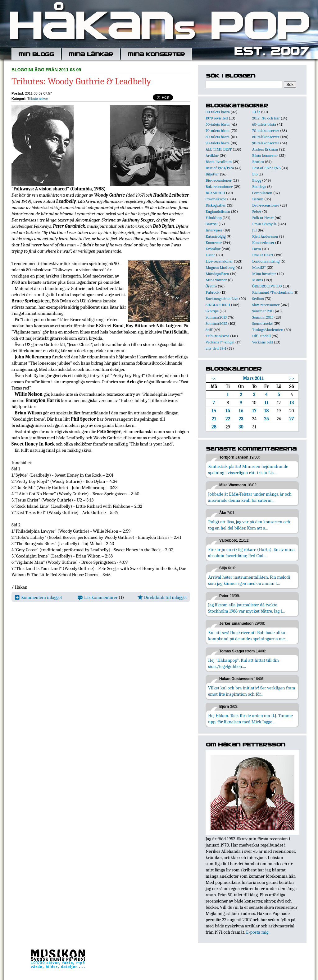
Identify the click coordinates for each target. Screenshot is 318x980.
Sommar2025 (216, 323)
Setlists (258, 299)
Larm (257, 249)
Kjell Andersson (265, 236)
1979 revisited (217, 118)
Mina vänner (216, 280)
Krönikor (213, 249)
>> (292, 378)
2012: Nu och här (266, 118)
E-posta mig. (258, 932)
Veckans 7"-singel (220, 342)
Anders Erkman (265, 149)
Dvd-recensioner (266, 205)
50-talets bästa (218, 124)
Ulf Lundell (261, 336)
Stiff (209, 330)
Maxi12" (259, 267)
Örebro (211, 286)
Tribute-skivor (38, 99)
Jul (254, 230)
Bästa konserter (265, 155)
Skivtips (212, 311)
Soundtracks (262, 323)
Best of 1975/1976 (266, 168)
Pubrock (212, 292)
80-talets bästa (218, 137)
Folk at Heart (263, 218)
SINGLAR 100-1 (218, 305)
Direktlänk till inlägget (162, 597)
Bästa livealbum (219, 162)
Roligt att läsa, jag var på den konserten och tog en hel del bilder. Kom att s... (249, 525)
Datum (258, 199)
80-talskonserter (266, 137)
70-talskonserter (266, 131)
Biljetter (212, 174)
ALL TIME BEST (219, 149)
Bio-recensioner (219, 180)
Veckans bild (263, 342)
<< (214, 378)
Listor (210, 255)
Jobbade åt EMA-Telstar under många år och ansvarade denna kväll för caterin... (250, 497)
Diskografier (216, 205)
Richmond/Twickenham (272, 292)
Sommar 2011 (263, 311)
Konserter (214, 243)
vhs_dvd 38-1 (216, 348)
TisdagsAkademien (268, 330)
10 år (256, 112)
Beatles (258, 162)
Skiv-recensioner (266, 305)
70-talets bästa (218, 131)
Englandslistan (218, 211)
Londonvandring (266, 261)
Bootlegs (259, 187)
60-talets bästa (264, 124)
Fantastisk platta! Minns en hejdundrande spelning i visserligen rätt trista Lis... (248, 469)
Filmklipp (214, 218)
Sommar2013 (216, 317)
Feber (257, 211)
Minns (258, 280)
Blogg (257, 180)
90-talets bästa (218, 143)
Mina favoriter (264, 274)
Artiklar (212, 155)
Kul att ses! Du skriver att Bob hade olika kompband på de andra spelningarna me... (248, 636)
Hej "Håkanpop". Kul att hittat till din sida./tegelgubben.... (243, 663)
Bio (255, 174)
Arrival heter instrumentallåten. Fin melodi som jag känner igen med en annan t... (249, 580)
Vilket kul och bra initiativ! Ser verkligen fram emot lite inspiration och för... (252, 691)
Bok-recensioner (219, 187)
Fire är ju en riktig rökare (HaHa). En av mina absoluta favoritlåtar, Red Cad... (251, 553)
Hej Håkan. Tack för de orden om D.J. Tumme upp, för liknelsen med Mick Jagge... (250, 719)
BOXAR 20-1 (215, 193)
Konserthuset (263, 243)
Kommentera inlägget (38, 597)
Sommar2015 (263, 317)
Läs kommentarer (98, 597)
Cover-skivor (216, 199)
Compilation (262, 193)
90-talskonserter (266, 143)
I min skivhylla (264, 224)
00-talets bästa (218, 112)
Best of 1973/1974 (220, 168)
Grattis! (212, 224)
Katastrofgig (216, 236)
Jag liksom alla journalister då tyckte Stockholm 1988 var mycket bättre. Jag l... (246, 608)
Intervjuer (214, 230)
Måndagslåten (217, 274)
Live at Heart (263, 255)
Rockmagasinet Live (222, 299)
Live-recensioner (219, 261)
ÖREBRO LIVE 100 (267, 286)
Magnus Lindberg (220, 267)
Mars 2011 (254, 378)
